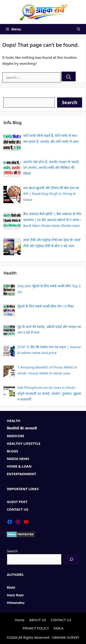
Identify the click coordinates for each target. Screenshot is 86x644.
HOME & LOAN (19, 466)
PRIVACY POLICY (36, 628)
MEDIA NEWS (18, 459)
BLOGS (12, 451)
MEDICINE (16, 436)
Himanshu (16, 603)
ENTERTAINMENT (21, 474)
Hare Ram (15, 595)
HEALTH (14, 421)
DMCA (58, 628)
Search (9, 94)
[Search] (69, 76)
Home (20, 620)
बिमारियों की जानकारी (22, 428)
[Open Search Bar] (79, 29)
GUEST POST (17, 502)
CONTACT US (18, 509)
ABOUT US (38, 620)
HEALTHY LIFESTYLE (24, 443)
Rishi (11, 587)
